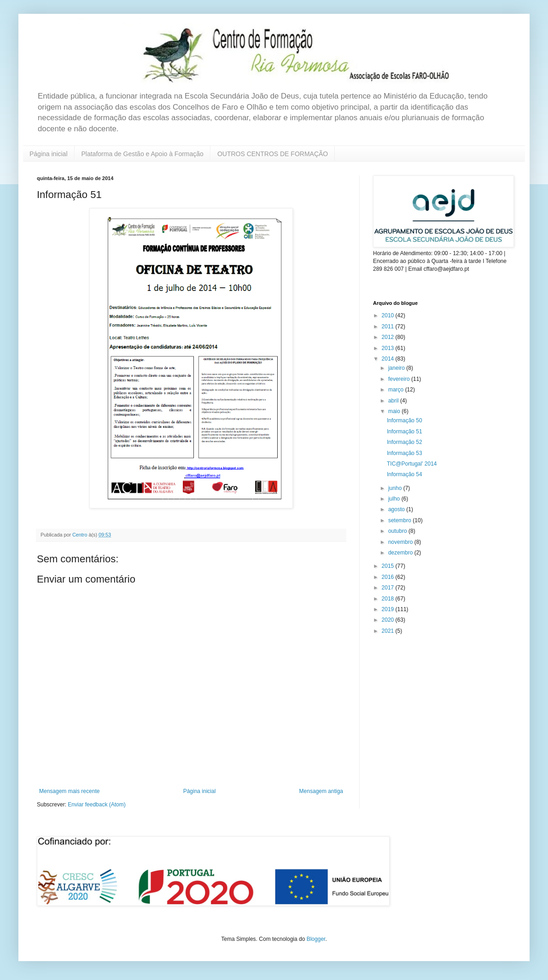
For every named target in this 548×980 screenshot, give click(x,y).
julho (395, 499)
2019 (389, 609)
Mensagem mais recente (69, 791)
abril (394, 401)
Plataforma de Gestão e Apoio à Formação (143, 154)
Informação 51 (405, 432)
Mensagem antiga (321, 791)
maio (395, 411)
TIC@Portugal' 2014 (412, 464)
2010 (389, 315)
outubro (398, 531)
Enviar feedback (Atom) (96, 805)
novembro (401, 542)
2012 (389, 337)
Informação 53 (405, 453)
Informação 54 (405, 474)
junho (396, 488)
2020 (389, 620)
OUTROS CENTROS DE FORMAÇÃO (273, 154)
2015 (389, 566)
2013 (389, 348)
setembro (400, 520)
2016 (389, 577)
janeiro (397, 368)
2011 (389, 327)
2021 (389, 631)
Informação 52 (405, 442)
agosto (397, 509)
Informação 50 (405, 420)
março (397, 390)
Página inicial (49, 154)
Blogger (316, 939)
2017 (389, 588)
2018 (389, 599)
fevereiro (400, 379)
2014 (389, 359)
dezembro (401, 553)
